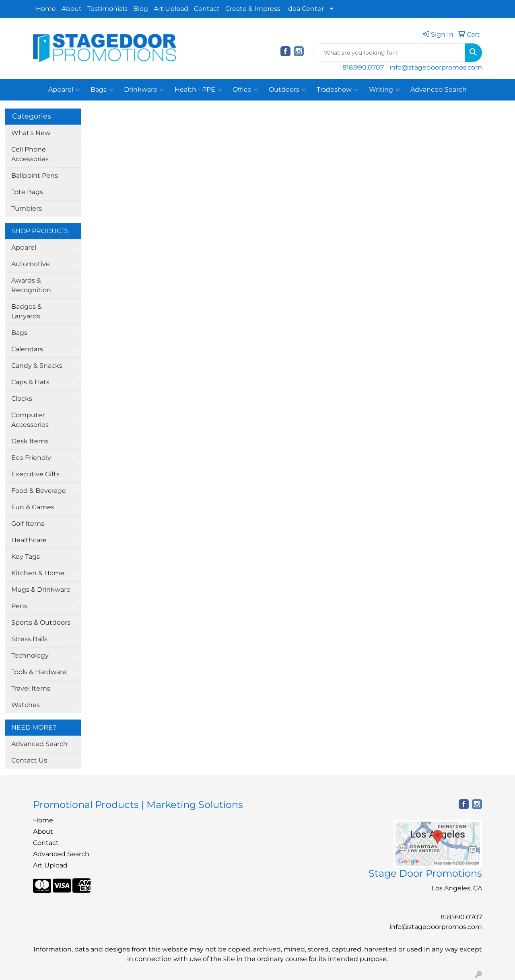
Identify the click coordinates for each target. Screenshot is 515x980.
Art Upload (171, 9)
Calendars (27, 349)
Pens (19, 606)
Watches (26, 705)
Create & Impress (253, 9)
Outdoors (287, 90)
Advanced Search (439, 89)
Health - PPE (198, 90)
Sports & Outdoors (41, 622)
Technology (30, 655)
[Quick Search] (389, 53)
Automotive (31, 264)
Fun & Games (33, 507)
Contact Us (29, 760)
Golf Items (28, 524)
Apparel (64, 90)
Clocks (22, 399)
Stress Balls (29, 639)
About (72, 9)
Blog (141, 9)
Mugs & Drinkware (41, 589)
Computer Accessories (30, 420)
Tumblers (27, 208)
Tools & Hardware (39, 672)
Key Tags (26, 557)
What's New (31, 133)
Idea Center (305, 9)
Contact (207, 9)
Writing (384, 90)
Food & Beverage (39, 491)
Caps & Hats (30, 382)
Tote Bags (27, 192)
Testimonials (107, 9)
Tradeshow (338, 90)
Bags (102, 90)
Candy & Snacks (37, 366)
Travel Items (31, 688)
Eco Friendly (31, 458)
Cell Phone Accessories (30, 154)
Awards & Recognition (31, 285)
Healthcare (29, 540)
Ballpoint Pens (35, 175)
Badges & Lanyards (27, 311)
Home (46, 9)
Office (245, 90)
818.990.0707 (363, 67)
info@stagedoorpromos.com (436, 67)
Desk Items (30, 441)
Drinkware (144, 90)
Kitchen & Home (38, 573)
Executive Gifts (35, 474)
